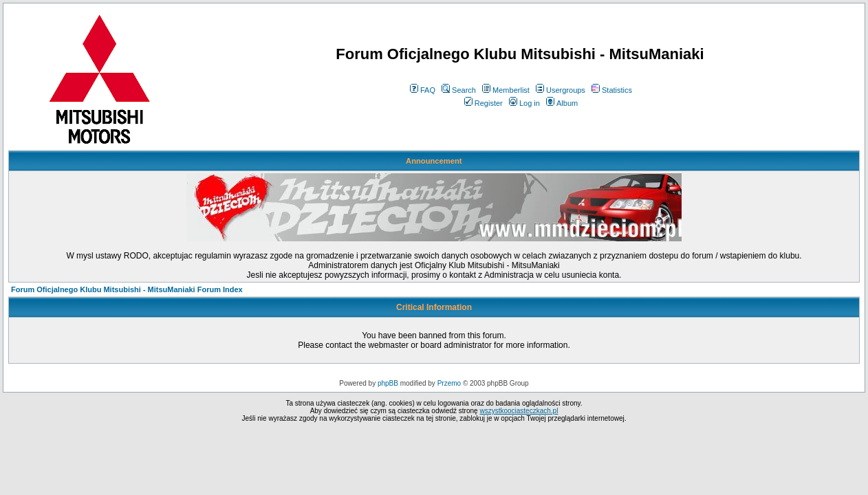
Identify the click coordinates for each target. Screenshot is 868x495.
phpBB (388, 383)
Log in (524, 103)
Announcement (434, 161)
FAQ (423, 90)
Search (459, 90)
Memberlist (506, 90)
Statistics (612, 90)
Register (484, 103)
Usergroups (561, 90)
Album (562, 103)
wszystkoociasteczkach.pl (519, 411)
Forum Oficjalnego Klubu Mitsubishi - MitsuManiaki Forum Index (127, 289)
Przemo (449, 383)
